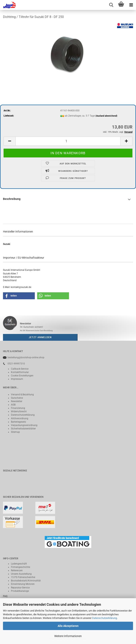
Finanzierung (18, 408)
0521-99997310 (16, 364)
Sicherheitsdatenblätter (23, 429)
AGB (13, 405)
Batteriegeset (18, 422)
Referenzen (17, 570)
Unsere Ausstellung (21, 574)
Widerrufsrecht (19, 411)
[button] (10, 141)
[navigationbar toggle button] (131, 5)
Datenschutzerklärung (104, 618)
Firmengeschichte (20, 567)
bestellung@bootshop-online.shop (26, 357)
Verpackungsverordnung (24, 425)
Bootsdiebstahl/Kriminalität (26, 581)
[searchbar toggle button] (111, 5)
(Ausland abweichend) (106, 116)
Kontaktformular (20, 372)
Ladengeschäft (19, 564)
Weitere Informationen (68, 636)
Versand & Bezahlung (22, 395)
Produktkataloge (20, 591)
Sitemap (15, 432)
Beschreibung (12, 199)
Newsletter (17, 401)
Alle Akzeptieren (68, 626)
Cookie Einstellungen (22, 376)
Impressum (17, 379)
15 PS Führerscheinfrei (23, 577)
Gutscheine (17, 398)
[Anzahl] (68, 141)
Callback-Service (20, 369)
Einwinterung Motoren (23, 584)
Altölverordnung (20, 418)
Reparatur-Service (20, 588)
